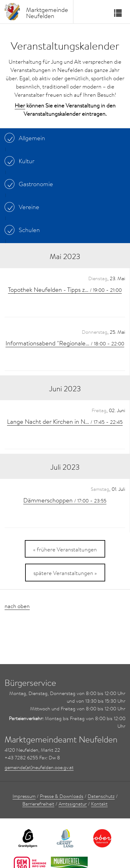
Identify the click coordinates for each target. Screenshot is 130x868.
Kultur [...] (21, 161)
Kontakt (99, 804)
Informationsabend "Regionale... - (65, 343)
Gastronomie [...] (30, 184)
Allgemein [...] (26, 138)
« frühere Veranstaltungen (65, 549)
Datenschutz (101, 796)
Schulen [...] (24, 230)
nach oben (17, 606)
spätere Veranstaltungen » (65, 573)
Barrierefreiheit (38, 804)
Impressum (24, 796)
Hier (20, 105)
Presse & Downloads (62, 796)
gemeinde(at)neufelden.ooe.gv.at (39, 767)
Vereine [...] (23, 207)
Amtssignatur (73, 804)
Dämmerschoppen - (65, 500)
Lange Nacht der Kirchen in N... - (65, 421)
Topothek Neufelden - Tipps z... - (65, 289)
